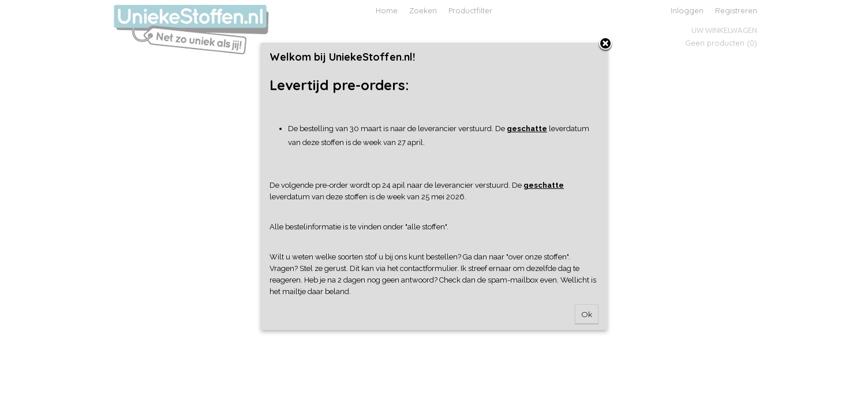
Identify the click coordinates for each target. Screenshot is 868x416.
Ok (587, 314)
